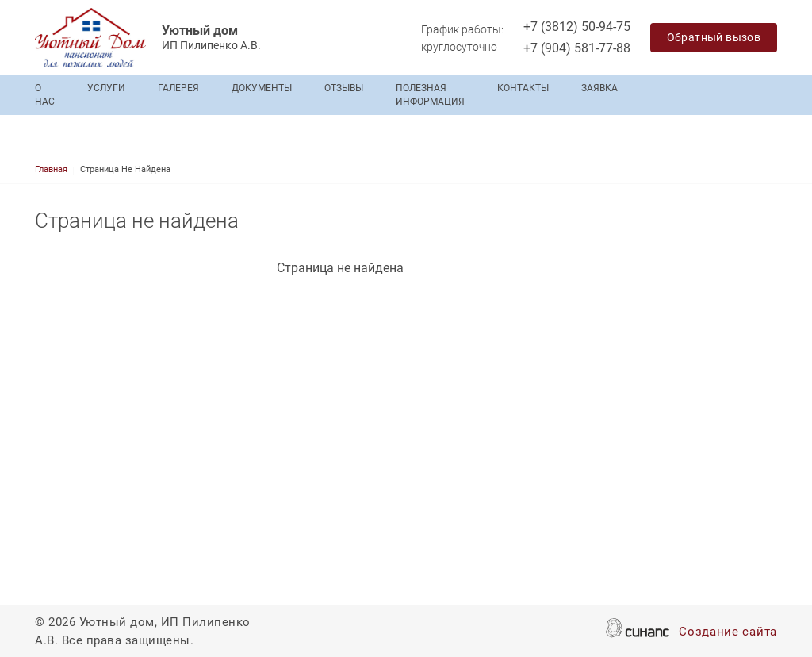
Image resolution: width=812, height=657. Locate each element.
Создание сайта (728, 633)
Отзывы (344, 88)
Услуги (106, 88)
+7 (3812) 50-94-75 (577, 27)
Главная (51, 169)
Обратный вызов (714, 37)
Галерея (178, 88)
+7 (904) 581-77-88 (577, 48)
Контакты (523, 88)
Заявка (599, 88)
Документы (262, 88)
